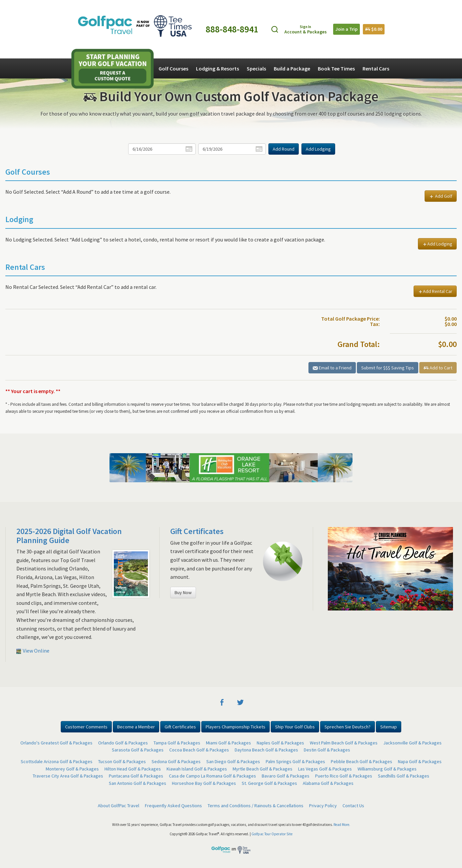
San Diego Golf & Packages (233, 761)
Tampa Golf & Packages (177, 743)
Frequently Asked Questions (173, 806)
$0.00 (374, 29)
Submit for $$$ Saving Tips (388, 368)
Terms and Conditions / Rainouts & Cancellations (256, 806)
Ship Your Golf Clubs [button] (295, 727)
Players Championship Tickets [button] (236, 727)
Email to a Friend (332, 368)
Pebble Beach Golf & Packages (362, 761)
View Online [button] (33, 651)
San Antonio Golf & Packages (138, 783)
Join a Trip (346, 29)
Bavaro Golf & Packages (286, 776)
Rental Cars (376, 68)
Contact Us (353, 806)
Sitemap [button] (389, 727)
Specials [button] (256, 68)
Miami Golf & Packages (228, 743)
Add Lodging (318, 149)
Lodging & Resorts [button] (217, 68)
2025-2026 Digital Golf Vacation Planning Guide (69, 536)
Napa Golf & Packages (420, 761)
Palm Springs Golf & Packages (295, 761)
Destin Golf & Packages (327, 750)
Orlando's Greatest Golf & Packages (56, 743)
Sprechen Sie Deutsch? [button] (348, 727)
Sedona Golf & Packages (176, 761)
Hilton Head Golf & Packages (133, 769)
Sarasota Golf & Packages (138, 750)
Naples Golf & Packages (280, 743)
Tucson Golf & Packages (122, 761)
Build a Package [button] (292, 68)
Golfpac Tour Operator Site (272, 834)
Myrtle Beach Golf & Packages (263, 769)
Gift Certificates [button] (180, 727)
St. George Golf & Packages (269, 783)
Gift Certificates (197, 531)
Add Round (284, 149)
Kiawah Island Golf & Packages (197, 769)
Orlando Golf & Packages (123, 743)
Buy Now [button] (183, 592)
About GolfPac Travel (119, 806)
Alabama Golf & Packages (328, 783)
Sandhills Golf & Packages (404, 776)
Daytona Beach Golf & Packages (266, 750)
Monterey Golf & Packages (72, 769)
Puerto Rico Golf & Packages (344, 776)
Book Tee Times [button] (336, 68)
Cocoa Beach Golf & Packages (199, 750)
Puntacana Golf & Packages (136, 776)
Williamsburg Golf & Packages (387, 769)
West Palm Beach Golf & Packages (344, 743)
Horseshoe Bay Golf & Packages (204, 783)
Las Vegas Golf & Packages (325, 769)
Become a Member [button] (136, 727)
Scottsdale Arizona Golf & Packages (57, 761)
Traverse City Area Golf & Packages (68, 776)
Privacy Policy (323, 806)
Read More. (342, 825)
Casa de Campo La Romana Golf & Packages (212, 776)
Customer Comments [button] (86, 727)
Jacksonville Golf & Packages (412, 743)
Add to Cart (438, 368)
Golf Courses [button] (173, 68)
